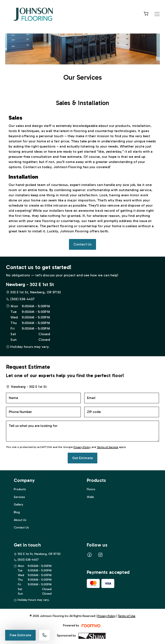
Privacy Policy (82, 447)
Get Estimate (83, 458)
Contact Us (83, 244)
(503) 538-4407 (22, 299)
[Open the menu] (157, 14)
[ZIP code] (122, 412)
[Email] (122, 398)
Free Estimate (20, 635)
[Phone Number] (43, 412)
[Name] (43, 398)
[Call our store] (44, 635)
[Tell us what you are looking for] (82, 431)
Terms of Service (108, 447)
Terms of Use (127, 616)
